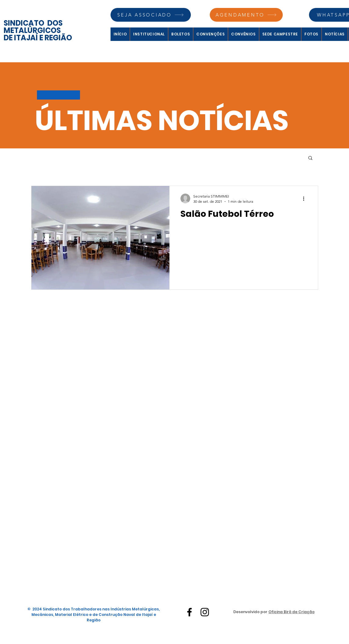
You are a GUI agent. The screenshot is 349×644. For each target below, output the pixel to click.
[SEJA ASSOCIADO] (151, 15)
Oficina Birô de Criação (291, 612)
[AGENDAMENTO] (246, 15)
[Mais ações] (306, 198)
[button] (310, 158)
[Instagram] (205, 612)
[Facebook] (189, 612)
